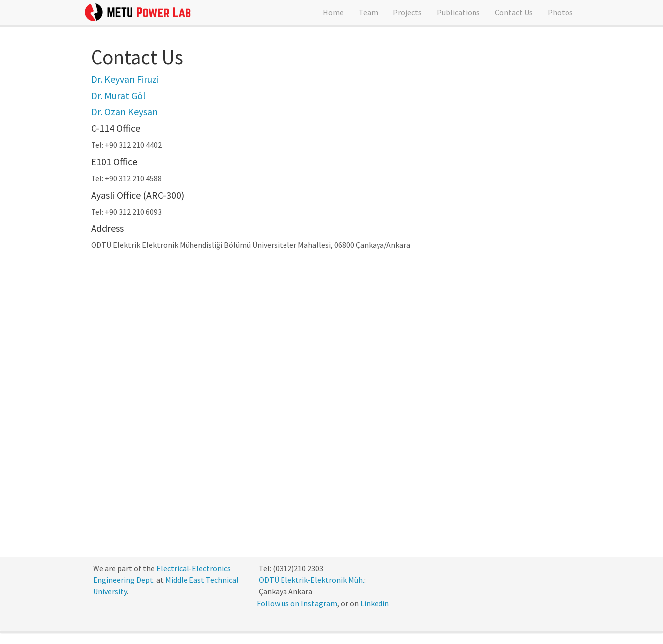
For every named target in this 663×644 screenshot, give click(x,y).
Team (368, 12)
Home (333, 12)
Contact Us (514, 12)
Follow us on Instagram (297, 603)
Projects (407, 12)
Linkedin (375, 603)
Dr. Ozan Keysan (124, 112)
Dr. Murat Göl (118, 95)
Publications (458, 12)
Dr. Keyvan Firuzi (125, 79)
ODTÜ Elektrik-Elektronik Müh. (311, 580)
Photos (560, 12)
